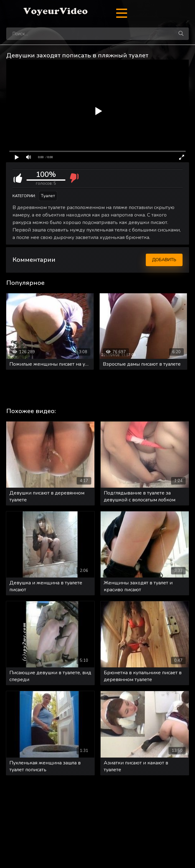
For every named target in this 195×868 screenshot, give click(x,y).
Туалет (48, 196)
